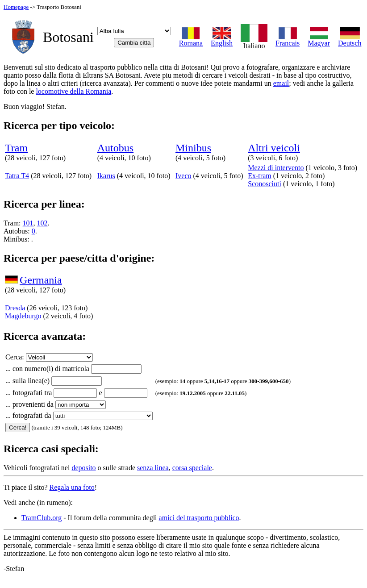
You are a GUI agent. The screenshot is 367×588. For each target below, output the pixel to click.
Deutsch (350, 40)
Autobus (115, 148)
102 (42, 223)
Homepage (16, 7)
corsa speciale (192, 468)
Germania (41, 280)
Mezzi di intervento (276, 168)
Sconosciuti (265, 184)
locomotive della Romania (73, 91)
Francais (288, 40)
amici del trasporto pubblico (199, 518)
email (281, 83)
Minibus (193, 148)
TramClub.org (42, 518)
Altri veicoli (274, 148)
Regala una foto (72, 487)
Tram (16, 148)
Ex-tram (259, 176)
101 (28, 223)
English (222, 40)
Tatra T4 (17, 176)
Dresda (15, 308)
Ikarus (106, 176)
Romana (191, 40)
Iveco (183, 176)
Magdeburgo (23, 316)
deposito (83, 468)
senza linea (153, 468)
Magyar (319, 40)
